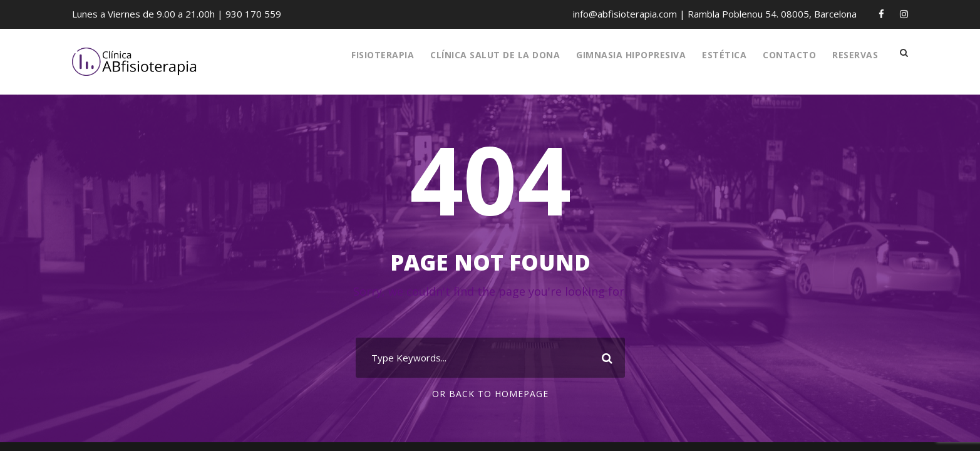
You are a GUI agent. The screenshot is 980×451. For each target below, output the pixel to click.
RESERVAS (853, 54)
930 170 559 (246, 14)
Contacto (786, 54)
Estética (721, 54)
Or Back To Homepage (490, 394)
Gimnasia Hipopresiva (626, 54)
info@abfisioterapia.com (632, 14)
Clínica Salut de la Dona (489, 54)
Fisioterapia (374, 54)
